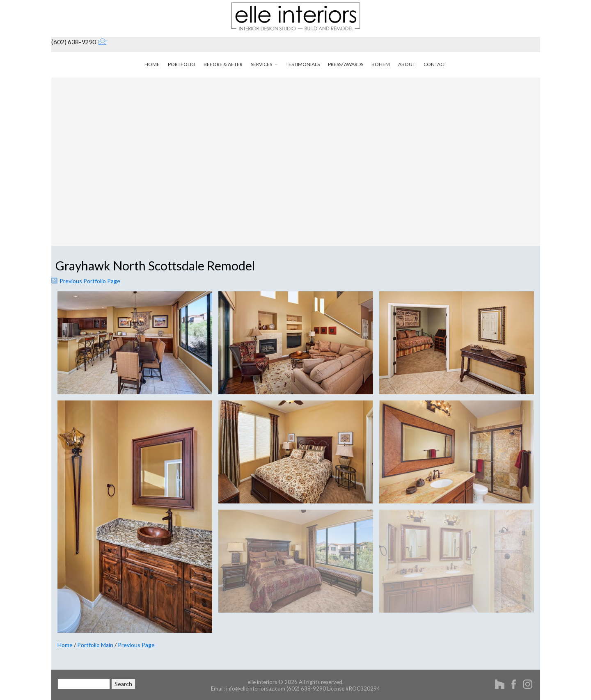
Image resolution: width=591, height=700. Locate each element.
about (407, 64)
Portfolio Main (95, 645)
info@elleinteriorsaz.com (256, 689)
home (152, 64)
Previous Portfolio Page (86, 281)
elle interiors (262, 682)
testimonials (303, 64)
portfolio (182, 64)
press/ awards (346, 64)
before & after (223, 64)
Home (65, 645)
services (264, 64)
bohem (381, 64)
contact (435, 64)
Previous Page (136, 645)
